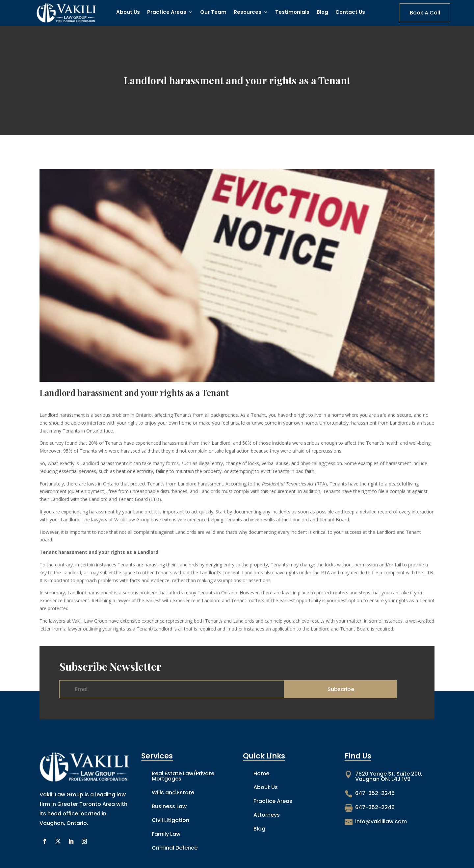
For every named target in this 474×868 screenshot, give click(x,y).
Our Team (213, 13)
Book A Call (425, 13)
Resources (248, 13)
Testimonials (292, 13)
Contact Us (350, 13)
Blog (322, 13)
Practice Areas (167, 13)
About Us (128, 13)
